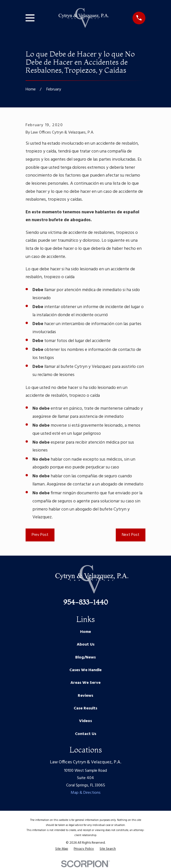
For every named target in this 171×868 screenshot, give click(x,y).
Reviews (86, 696)
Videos (86, 721)
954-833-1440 (86, 602)
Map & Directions (86, 793)
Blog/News (86, 657)
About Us (86, 645)
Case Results (86, 708)
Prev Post (40, 535)
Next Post (131, 535)
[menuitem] (62, 849)
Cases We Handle (86, 670)
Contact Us (86, 734)
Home (86, 632)
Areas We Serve (86, 683)
